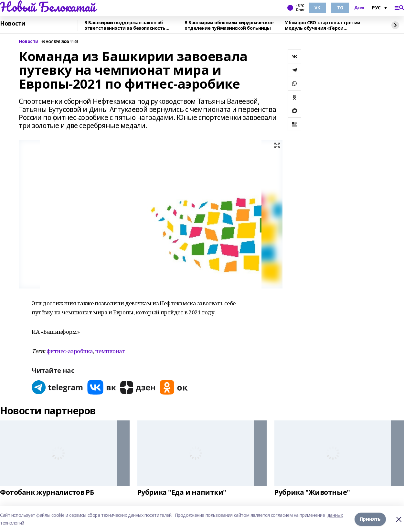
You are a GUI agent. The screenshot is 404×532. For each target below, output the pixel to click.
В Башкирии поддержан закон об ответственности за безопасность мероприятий (125, 25)
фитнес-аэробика (70, 351)
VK (317, 8)
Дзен (359, 8)
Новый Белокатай (48, 7)
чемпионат (110, 351)
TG (340, 8)
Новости (13, 24)
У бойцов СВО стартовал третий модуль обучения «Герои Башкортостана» (323, 25)
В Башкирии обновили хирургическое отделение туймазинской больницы (229, 25)
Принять (370, 519)
